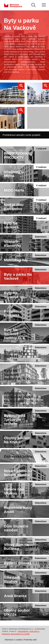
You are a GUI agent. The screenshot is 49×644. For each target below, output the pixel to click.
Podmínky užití (30, 640)
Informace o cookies (13, 640)
